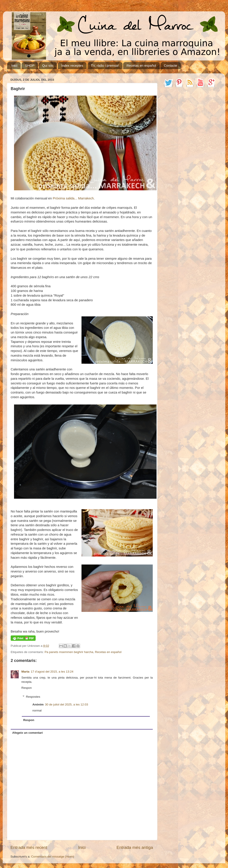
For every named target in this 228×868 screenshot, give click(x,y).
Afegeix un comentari (27, 733)
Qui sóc (48, 65)
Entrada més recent (29, 847)
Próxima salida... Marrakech (73, 198)
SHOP (30, 65)
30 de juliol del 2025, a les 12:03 (67, 704)
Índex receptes (72, 65)
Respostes (33, 697)
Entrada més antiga (135, 847)
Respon (27, 688)
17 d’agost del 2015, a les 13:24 (52, 672)
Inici (14, 65)
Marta (25, 672)
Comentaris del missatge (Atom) (53, 857)
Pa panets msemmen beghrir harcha (69, 652)
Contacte (171, 65)
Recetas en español (141, 65)
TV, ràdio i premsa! (105, 65)
